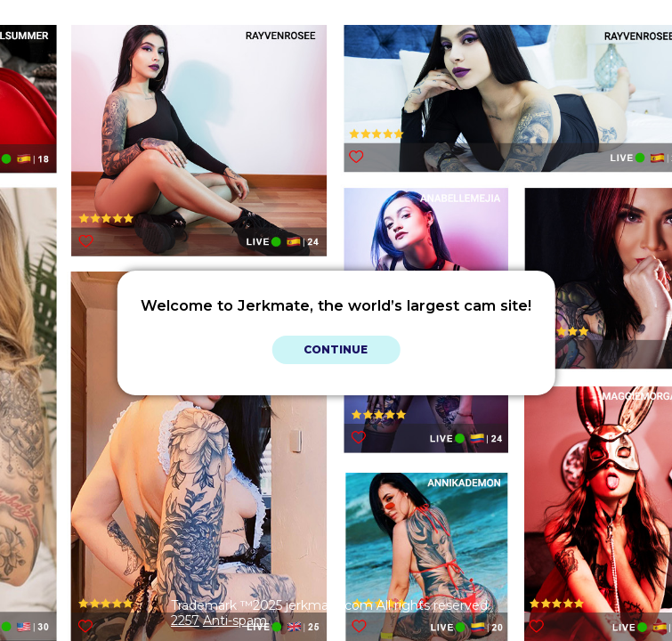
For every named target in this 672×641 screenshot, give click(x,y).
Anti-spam (235, 621)
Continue (336, 349)
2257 (185, 621)
